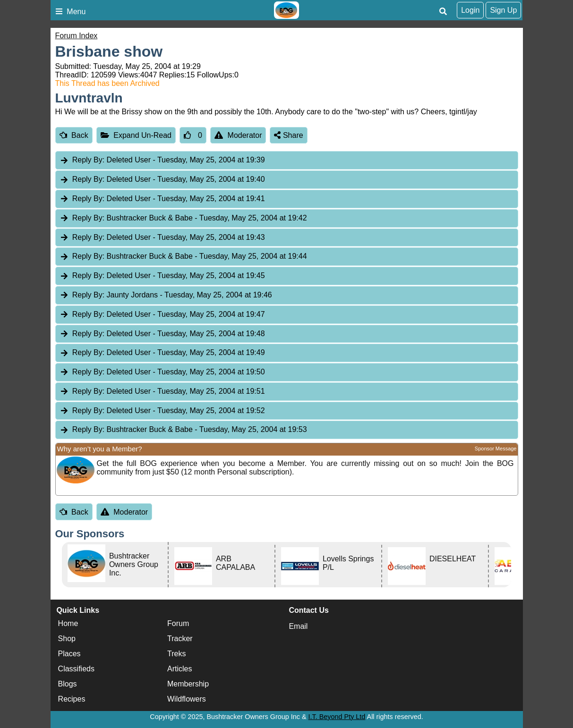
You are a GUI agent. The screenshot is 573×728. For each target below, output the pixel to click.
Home (68, 624)
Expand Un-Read (136, 135)
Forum (178, 624)
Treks (176, 654)
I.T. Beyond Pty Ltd (337, 717)
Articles (180, 669)
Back (74, 135)
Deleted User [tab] (162, 160)
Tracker (180, 639)
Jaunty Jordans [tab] (166, 295)
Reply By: (88, 160)
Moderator (238, 135)
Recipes (72, 699)
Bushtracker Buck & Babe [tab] (183, 218)
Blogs (68, 684)
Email (298, 626)
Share (288, 135)
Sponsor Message (496, 449)
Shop (67, 639)
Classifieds (76, 669)
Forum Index (77, 36)
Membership (188, 684)
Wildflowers (187, 699)
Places (69, 654)
